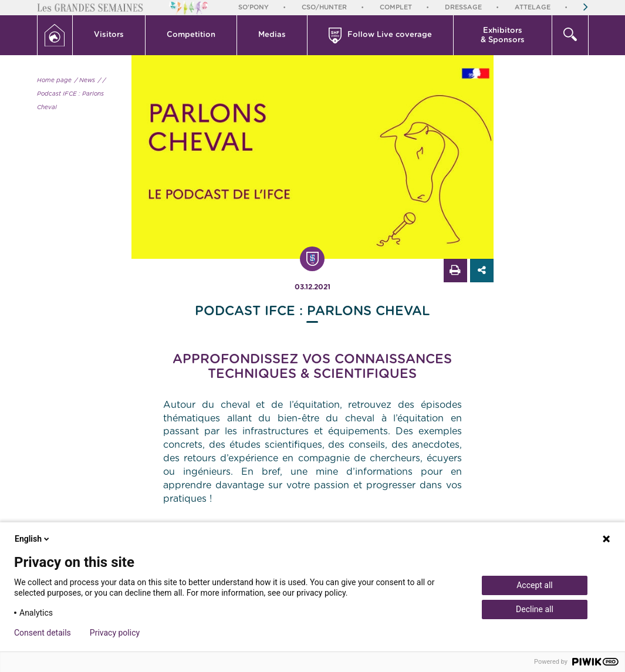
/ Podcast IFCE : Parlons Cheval (71, 94)
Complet (396, 7)
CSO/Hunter (324, 7)
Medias (272, 35)
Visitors (109, 35)
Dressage (463, 7)
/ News (85, 80)
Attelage (533, 7)
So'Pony (254, 7)
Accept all (535, 585)
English (33, 539)
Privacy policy (115, 633)
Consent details (43, 633)
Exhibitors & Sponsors (503, 36)
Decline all (535, 609)
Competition (191, 35)
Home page (54, 80)
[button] (109, 35)
